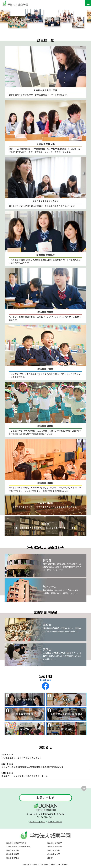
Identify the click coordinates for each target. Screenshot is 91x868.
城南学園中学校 (13, 850)
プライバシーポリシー (37, 822)
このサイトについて (55, 822)
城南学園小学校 (53, 850)
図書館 (50, 858)
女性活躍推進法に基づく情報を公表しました (22, 758)
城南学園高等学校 (54, 846)
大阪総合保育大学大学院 (16, 843)
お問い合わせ (45, 798)
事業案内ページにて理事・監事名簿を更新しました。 (26, 776)
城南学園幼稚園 (13, 854)
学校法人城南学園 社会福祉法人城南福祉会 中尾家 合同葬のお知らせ (32, 767)
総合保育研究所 (13, 858)
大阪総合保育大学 (54, 843)
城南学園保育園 (53, 854)
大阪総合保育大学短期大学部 (18, 846)
